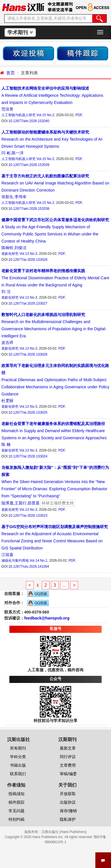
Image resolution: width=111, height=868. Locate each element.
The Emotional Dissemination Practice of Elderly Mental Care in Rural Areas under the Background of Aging (55, 278)
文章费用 (68, 765)
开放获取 (68, 794)
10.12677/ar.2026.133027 (28, 303)
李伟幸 (20, 197)
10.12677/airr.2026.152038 (29, 209)
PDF (79, 115)
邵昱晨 (34, 503)
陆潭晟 (7, 503)
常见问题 (17, 811)
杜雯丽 (7, 401)
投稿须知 (17, 794)
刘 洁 (6, 292)
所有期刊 (18, 748)
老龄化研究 (10, 254)
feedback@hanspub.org (47, 618)
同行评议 (68, 757)
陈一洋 (18, 153)
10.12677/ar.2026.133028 (28, 260)
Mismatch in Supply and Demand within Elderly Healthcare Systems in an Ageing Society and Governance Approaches (54, 431)
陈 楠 (6, 444)
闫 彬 (6, 153)
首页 (11, 73)
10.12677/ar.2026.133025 (28, 413)
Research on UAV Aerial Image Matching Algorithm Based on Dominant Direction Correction (55, 183)
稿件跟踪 (17, 802)
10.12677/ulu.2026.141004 (29, 567)
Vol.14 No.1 (38, 561)
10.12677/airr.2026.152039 (29, 165)
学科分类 (18, 757)
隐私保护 (68, 819)
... (64, 585)
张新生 (7, 197)
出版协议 (68, 802)
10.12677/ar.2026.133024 (28, 456)
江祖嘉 (7, 555)
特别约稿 (17, 819)
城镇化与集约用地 (15, 561)
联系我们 (18, 774)
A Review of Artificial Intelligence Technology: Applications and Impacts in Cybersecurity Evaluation (52, 95)
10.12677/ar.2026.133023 (28, 516)
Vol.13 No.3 (28, 254)
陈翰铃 (7, 248)
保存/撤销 (68, 811)
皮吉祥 (7, 342)
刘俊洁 (20, 248)
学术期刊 (20, 32)
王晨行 (20, 503)
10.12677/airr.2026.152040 (29, 121)
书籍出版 (18, 765)
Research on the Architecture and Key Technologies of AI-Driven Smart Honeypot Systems (52, 139)
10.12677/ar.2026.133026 (28, 354)
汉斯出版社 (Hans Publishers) (64, 832)
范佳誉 (7, 109)
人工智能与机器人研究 (18, 115)
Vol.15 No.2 (45, 115)
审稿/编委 (68, 774)
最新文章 (68, 748)
